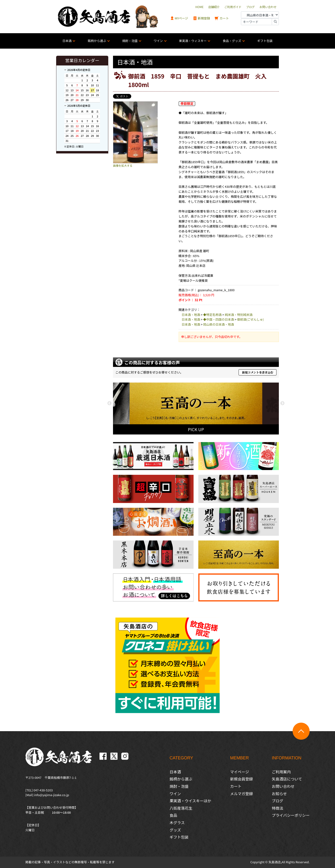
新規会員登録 (241, 779)
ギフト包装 (265, 41)
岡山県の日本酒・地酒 (219, 324)
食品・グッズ (232, 41)
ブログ (277, 801)
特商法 (277, 808)
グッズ (175, 830)
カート (222, 18)
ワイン (158, 41)
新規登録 (201, 18)
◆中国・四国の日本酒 (219, 319)
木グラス (177, 822)
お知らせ (279, 794)
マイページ (240, 772)
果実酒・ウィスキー (193, 41)
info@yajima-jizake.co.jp (52, 795)
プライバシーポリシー (291, 815)
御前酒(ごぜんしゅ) (251, 319)
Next (282, 403)
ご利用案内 (281, 772)
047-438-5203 (43, 790)
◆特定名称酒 (213, 315)
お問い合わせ (283, 786)
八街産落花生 (181, 808)
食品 (173, 815)
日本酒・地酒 (191, 315)
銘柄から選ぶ (97, 41)
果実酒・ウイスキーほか (190, 801)
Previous (109, 403)
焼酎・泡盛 (130, 41)
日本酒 (67, 41)
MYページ (179, 18)
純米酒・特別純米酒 (239, 315)
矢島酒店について (287, 779)
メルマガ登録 (241, 794)
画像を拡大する (123, 165)
